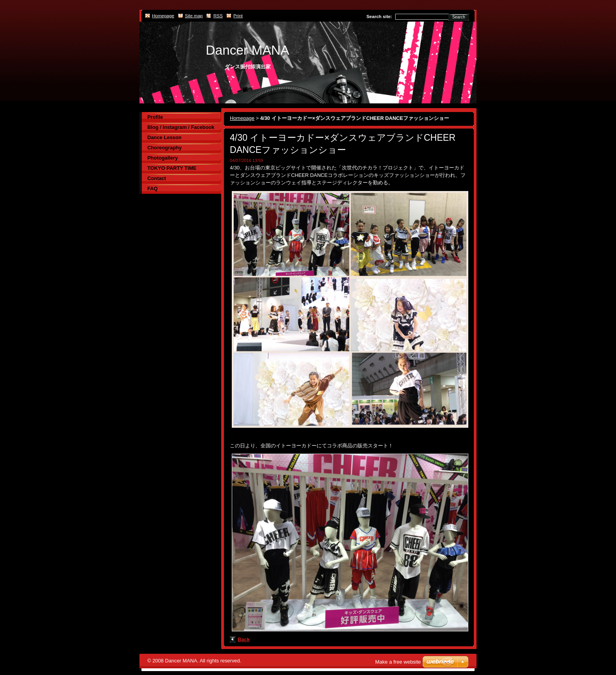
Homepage (242, 118)
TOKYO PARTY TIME (172, 168)
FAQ (152, 189)
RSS (218, 16)
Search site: (379, 17)
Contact (157, 178)
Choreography (164, 148)
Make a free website (398, 662)
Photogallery (163, 158)
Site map (194, 16)
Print (238, 16)
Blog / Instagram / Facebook (181, 127)
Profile (155, 117)
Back (244, 639)
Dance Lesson (164, 137)
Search (459, 17)
